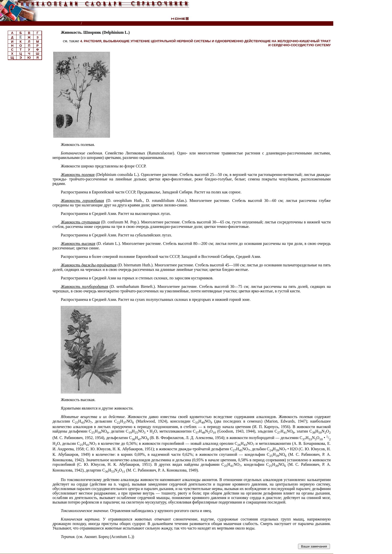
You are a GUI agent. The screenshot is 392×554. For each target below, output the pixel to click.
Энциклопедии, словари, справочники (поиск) (41, 24)
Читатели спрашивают (314, 24)
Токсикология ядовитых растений (115, 24)
